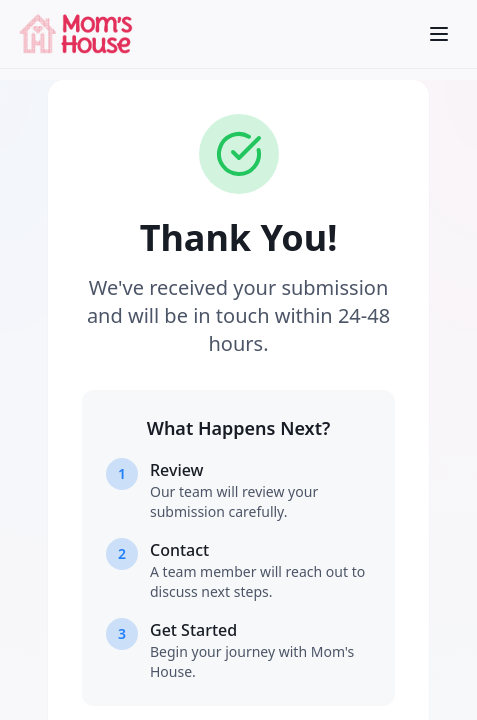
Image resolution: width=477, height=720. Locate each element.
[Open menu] (439, 34)
